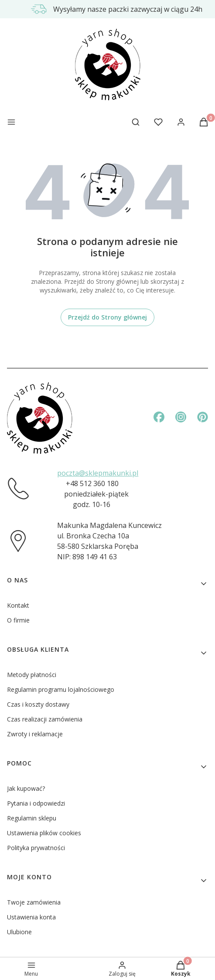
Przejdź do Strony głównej (107, 317)
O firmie (18, 620)
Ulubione (19, 932)
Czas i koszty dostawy (38, 704)
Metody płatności (32, 675)
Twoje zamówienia (34, 902)
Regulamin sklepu (32, 818)
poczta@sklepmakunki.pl (98, 473)
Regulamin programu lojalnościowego (61, 689)
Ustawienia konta (31, 917)
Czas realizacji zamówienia (45, 719)
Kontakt (18, 605)
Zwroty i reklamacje (35, 734)
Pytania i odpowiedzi (36, 803)
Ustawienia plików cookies (44, 833)
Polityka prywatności (36, 848)
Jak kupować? (26, 788)
